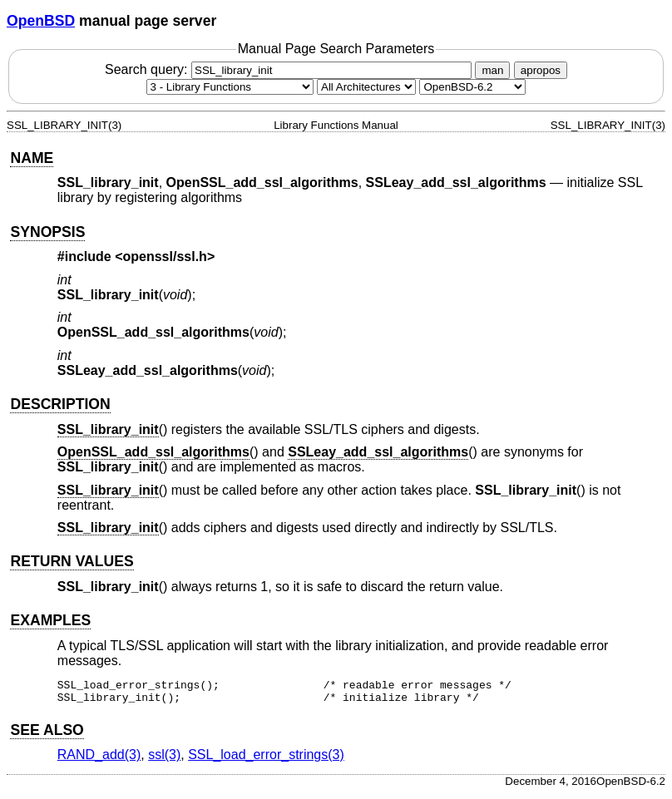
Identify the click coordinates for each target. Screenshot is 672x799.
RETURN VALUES (72, 561)
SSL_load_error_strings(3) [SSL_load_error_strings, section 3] (266, 760)
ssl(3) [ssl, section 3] (164, 760)
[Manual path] (472, 87)
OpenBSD (41, 21)
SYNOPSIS (47, 232)
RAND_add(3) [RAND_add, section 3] (99, 760)
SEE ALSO (47, 735)
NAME (32, 158)
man (492, 70)
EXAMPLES (50, 620)
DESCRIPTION (60, 404)
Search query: (290, 69)
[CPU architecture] (366, 87)
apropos (541, 70)
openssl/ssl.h (165, 256)
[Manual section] (230, 87)
